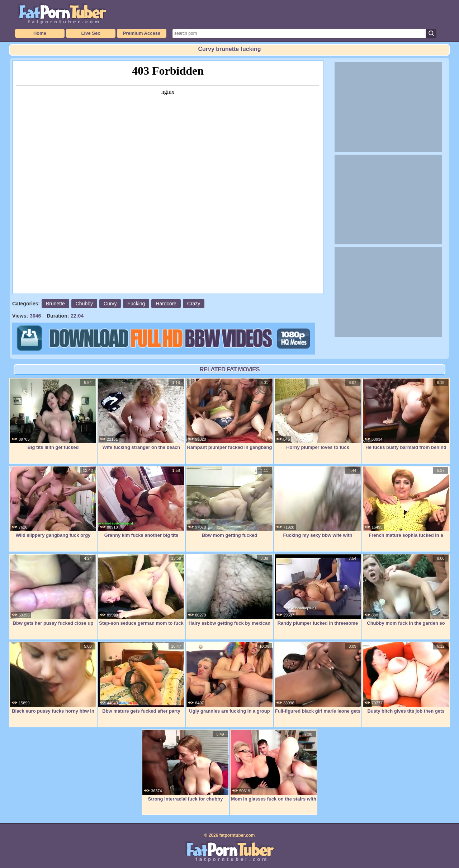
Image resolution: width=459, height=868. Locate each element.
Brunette (55, 304)
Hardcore (166, 304)
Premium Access (142, 33)
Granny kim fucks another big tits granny (141, 506)
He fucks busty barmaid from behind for (406, 418)
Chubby (84, 304)
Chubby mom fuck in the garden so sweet (406, 594)
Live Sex (91, 33)
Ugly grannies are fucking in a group (229, 678)
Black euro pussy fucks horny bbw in (53, 678)
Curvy (110, 304)
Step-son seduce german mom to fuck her (141, 594)
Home (40, 33)
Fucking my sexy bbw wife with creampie (318, 506)
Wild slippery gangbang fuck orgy (53, 502)
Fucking (136, 304)
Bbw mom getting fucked (229, 502)
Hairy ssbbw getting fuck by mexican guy (229, 594)
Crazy (194, 304)
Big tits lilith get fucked (53, 414)
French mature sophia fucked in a (406, 502)
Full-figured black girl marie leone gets (318, 678)
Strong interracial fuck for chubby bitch (185, 770)
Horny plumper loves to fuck (318, 414)
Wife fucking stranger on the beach (141, 414)
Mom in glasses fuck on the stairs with (274, 766)
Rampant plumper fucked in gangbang (229, 414)
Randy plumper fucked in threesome (318, 590)
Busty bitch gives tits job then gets (406, 678)
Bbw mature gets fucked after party (141, 678)
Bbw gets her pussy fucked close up (53, 590)
